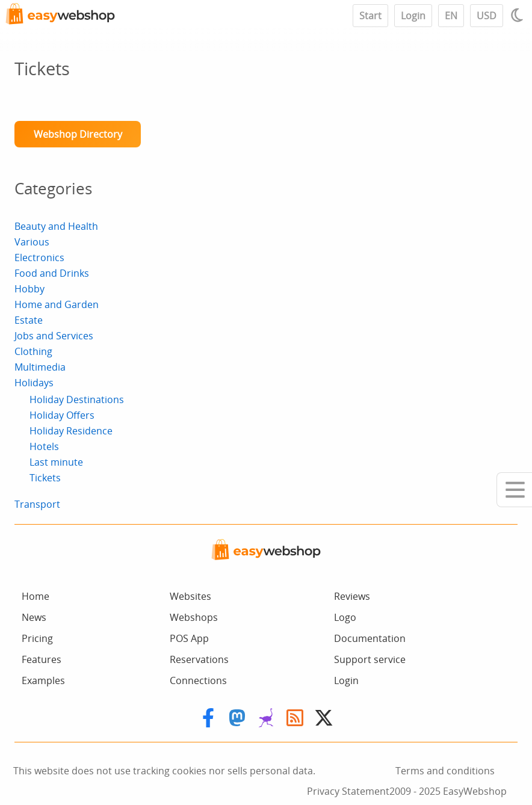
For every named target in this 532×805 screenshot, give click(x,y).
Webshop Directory (78, 134)
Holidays (34, 383)
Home (36, 596)
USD (487, 16)
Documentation (370, 638)
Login (413, 16)
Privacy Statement (348, 791)
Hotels (44, 446)
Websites (190, 596)
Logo (345, 617)
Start (370, 16)
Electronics (39, 258)
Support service (370, 659)
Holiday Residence (71, 431)
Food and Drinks (52, 273)
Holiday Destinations (77, 399)
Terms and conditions (445, 771)
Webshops (194, 617)
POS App (189, 638)
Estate (29, 320)
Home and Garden (57, 304)
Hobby (29, 289)
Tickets (45, 478)
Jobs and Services (54, 336)
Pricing (37, 638)
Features (42, 659)
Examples (43, 680)
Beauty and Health (56, 226)
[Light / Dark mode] (519, 15)
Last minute (56, 462)
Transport (37, 504)
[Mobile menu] (514, 490)
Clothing (33, 351)
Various (32, 242)
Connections (198, 680)
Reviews (352, 596)
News (34, 617)
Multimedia (40, 367)
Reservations (199, 659)
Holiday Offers (62, 415)
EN (451, 16)
